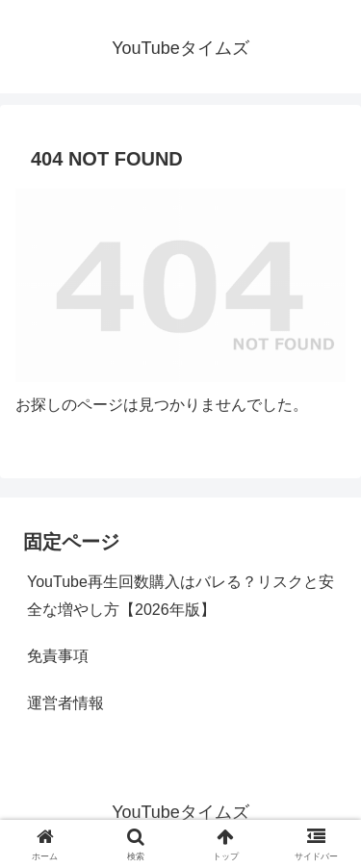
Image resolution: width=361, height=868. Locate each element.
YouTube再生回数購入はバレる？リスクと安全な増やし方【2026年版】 (180, 596)
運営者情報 (65, 703)
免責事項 (58, 656)
